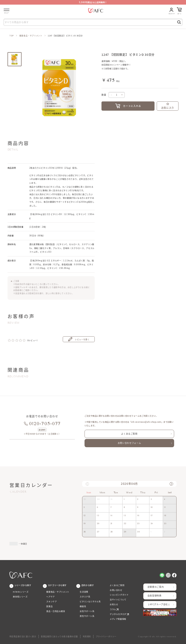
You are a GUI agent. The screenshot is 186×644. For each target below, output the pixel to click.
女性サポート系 (87, 611)
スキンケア (51, 601)
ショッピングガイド (119, 595)
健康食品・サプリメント (31, 36)
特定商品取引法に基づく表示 (23, 636)
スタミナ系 (85, 597)
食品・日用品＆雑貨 (56, 611)
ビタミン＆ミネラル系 (90, 601)
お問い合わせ (116, 590)
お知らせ (114, 604)
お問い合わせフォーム (129, 443)
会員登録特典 (155, 596)
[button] (171, 484)
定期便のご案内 (156, 587)
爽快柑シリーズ (20, 597)
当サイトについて (118, 599)
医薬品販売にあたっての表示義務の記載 (59, 636)
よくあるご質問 (129, 434)
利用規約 (87, 636)
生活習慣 (84, 592)
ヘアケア (50, 597)
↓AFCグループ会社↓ (159, 604)
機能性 (83, 606)
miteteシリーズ (21, 592)
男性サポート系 (87, 616)
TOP (12, 36)
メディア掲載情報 (118, 619)
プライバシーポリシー (106, 636)
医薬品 (49, 606)
